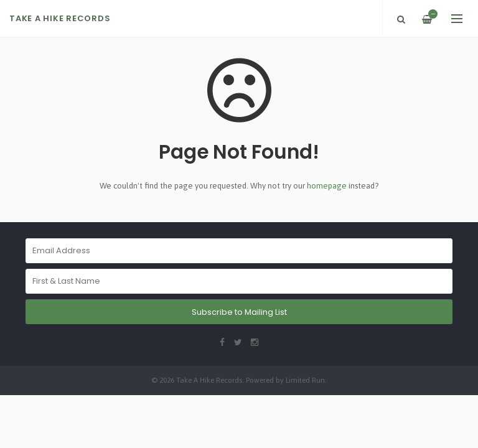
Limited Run (305, 380)
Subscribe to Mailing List (239, 312)
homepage (327, 186)
